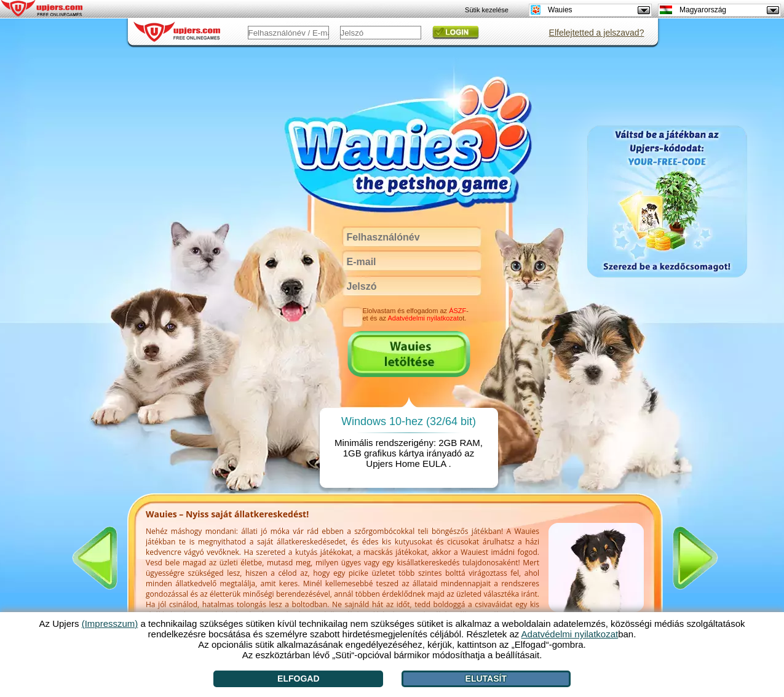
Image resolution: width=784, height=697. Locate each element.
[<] (95, 558)
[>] (695, 558)
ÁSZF (457, 311)
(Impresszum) (110, 623)
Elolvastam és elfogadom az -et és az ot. (416, 314)
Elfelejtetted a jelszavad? (597, 33)
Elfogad (298, 679)
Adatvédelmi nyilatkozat (423, 318)
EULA (434, 464)
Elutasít (486, 679)
